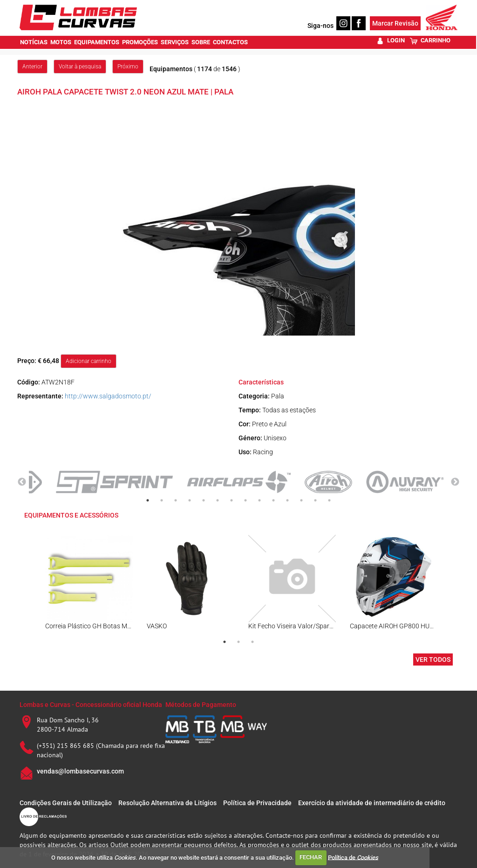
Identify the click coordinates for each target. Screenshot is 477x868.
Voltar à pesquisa (80, 67)
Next (455, 482)
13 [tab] (315, 500)
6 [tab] (218, 500)
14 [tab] (329, 500)
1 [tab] (148, 500)
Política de (353, 857)
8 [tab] (245, 500)
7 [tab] (232, 500)
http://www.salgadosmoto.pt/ (108, 396)
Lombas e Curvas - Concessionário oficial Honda (91, 705)
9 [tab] (259, 500)
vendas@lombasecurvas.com (80, 771)
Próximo (128, 67)
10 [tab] (273, 500)
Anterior (32, 67)
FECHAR (311, 857)
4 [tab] (190, 500)
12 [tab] (301, 500)
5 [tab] (204, 500)
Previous (22, 482)
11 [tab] (287, 500)
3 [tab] (176, 500)
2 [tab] (162, 500)
